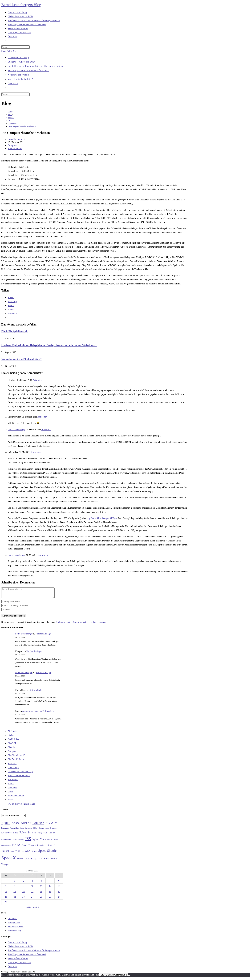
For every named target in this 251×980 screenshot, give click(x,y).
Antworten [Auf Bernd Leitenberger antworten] (46, 429)
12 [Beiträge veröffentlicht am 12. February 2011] (50, 888)
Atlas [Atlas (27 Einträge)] (48, 825)
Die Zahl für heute (16, 761)
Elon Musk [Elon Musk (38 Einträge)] (6, 835)
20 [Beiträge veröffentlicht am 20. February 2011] (59, 893)
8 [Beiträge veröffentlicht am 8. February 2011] (15, 888)
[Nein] (129, 977)
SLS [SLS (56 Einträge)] (28, 853)
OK (102, 977)
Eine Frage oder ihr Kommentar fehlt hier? (28, 70)
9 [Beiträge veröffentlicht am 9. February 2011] (23, 888)
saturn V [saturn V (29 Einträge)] (14, 853)
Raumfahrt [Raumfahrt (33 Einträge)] (42, 847)
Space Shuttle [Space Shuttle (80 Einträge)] (47, 853)
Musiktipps (13, 781)
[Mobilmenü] (9, 51)
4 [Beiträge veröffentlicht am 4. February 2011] (41, 883)
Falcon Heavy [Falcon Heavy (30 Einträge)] (36, 835)
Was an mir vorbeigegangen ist (22, 806)
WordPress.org (14, 933)
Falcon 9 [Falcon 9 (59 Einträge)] (24, 834)
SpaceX (11, 802)
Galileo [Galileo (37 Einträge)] (52, 835)
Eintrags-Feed (14, 925)
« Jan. (28, 909)
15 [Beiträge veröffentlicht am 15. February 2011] (15, 893)
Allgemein (12, 733)
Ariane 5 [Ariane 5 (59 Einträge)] (26, 825)
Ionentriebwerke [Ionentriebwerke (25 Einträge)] (18, 841)
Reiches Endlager (44, 636)
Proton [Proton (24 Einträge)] (33, 847)
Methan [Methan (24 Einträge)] (50, 841)
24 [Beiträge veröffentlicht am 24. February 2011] (32, 899)
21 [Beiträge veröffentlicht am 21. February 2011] (6, 899)
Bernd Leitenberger (17, 139)
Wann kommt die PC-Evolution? (21, 359)
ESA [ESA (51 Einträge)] (15, 834)
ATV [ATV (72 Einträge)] (54, 825)
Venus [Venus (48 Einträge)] (54, 860)
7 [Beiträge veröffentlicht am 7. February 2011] (6, 888)
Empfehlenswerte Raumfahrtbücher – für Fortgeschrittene (35, 66)
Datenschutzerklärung (18, 57)
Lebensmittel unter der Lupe (20, 773)
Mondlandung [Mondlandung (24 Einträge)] (6, 847)
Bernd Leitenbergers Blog (21, 5)
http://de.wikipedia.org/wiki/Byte (102, 518)
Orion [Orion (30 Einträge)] (24, 847)
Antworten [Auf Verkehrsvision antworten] (42, 417)
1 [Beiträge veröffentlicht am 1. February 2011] (15, 883)
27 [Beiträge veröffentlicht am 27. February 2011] (59, 899)
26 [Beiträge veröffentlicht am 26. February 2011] (50, 899)
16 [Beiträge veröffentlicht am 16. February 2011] (24, 893)
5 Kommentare (15, 149)
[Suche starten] (31, 95)
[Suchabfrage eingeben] (15, 47)
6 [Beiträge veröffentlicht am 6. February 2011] (59, 883)
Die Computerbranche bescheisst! (22, 126)
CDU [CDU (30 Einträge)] (35, 830)
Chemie (11, 749)
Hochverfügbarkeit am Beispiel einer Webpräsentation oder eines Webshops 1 (49, 345)
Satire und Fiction (16, 798)
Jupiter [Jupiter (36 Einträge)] (35, 841)
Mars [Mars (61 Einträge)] (43, 841)
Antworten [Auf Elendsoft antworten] (37, 380)
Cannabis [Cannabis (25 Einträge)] (28, 830)
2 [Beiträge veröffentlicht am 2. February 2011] (23, 883)
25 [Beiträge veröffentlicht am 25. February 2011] (41, 899)
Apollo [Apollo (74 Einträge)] (6, 825)
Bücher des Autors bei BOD (21, 62)
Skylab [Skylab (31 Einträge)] (21, 853)
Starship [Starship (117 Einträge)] (31, 860)
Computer (13, 145)
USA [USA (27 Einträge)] (40, 861)
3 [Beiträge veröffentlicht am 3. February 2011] (32, 883)
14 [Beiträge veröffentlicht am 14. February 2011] (6, 893)
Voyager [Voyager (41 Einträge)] (5, 866)
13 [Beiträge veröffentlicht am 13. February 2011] (59, 888)
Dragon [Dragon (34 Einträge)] (53, 830)
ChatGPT (12, 745)
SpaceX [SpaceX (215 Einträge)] (9, 860)
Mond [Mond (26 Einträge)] (56, 841)
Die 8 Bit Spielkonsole (15, 331)
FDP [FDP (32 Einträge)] (45, 835)
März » (36, 909)
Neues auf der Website (18, 75)
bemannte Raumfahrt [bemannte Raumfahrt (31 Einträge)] (10, 830)
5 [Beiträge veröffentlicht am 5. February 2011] (50, 883)
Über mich (13, 83)
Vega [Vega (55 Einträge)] (47, 860)
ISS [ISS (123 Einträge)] (28, 841)
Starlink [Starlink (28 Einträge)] (20, 861)
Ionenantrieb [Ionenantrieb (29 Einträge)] (6, 841)
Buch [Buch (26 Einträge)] (22, 830)
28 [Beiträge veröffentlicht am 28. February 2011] (6, 904)
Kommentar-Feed (16, 929)
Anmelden (12, 920)
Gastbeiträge (13, 769)
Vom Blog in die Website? (20, 79)
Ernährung (12, 765)
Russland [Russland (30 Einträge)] (51, 847)
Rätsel (10, 794)
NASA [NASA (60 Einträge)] (16, 847)
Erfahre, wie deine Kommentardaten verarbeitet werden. (81, 624)
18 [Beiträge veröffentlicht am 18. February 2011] (41, 893)
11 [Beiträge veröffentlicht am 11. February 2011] (41, 888)
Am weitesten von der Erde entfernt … (40, 713)
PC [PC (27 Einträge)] (29, 847)
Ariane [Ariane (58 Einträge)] (16, 825)
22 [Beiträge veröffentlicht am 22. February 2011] (15, 899)
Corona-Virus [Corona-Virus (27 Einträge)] (44, 830)
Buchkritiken (14, 741)
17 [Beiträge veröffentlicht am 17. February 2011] (32, 893)
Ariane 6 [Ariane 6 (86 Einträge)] (38, 825)
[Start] (10, 112)
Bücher (11, 737)
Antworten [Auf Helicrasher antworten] (36, 452)
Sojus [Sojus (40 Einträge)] (34, 853)
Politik (11, 786)
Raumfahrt (12, 790)
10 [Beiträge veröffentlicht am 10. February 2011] (32, 888)
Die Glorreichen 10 (16, 757)
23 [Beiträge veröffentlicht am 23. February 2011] (24, 899)
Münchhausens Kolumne (19, 777)
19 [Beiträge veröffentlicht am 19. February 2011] (50, 893)
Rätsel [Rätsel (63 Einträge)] (5, 853)
